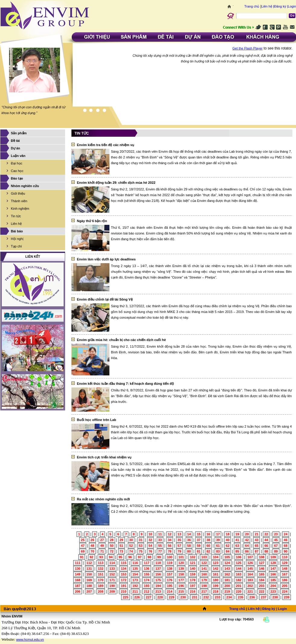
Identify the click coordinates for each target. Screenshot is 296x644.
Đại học (17, 163)
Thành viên (19, 201)
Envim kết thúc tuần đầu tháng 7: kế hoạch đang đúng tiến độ (125, 384)
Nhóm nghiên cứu (25, 186)
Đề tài (15, 141)
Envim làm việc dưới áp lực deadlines (106, 259)
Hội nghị (17, 239)
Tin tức (16, 216)
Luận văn (18, 156)
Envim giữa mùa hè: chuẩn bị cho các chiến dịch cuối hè (121, 340)
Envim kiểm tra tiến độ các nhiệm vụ (105, 145)
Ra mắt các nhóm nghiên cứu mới (103, 499)
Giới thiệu (18, 193)
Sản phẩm (19, 133)
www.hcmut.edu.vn (30, 639)
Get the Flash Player (247, 48)
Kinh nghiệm (20, 209)
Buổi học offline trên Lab (96, 420)
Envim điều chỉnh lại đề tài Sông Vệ (105, 299)
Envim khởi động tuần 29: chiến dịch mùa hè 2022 (116, 183)
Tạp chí (16, 246)
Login (292, 6)
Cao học (17, 171)
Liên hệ (16, 224)
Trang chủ (252, 6)
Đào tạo (17, 178)
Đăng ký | (281, 6)
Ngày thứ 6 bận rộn (92, 221)
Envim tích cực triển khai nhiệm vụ (104, 457)
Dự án (16, 148)
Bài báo (17, 231)
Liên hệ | (268, 6)
